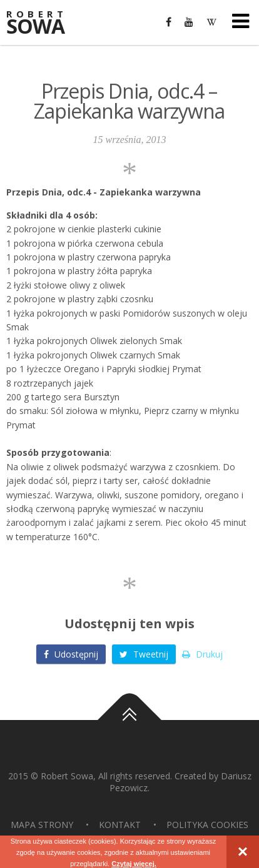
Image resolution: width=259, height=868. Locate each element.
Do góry (129, 720)
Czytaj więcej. (134, 864)
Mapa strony (42, 825)
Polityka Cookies (207, 825)
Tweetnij (144, 654)
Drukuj (202, 654)
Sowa (44, 23)
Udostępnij (71, 654)
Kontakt (120, 825)
